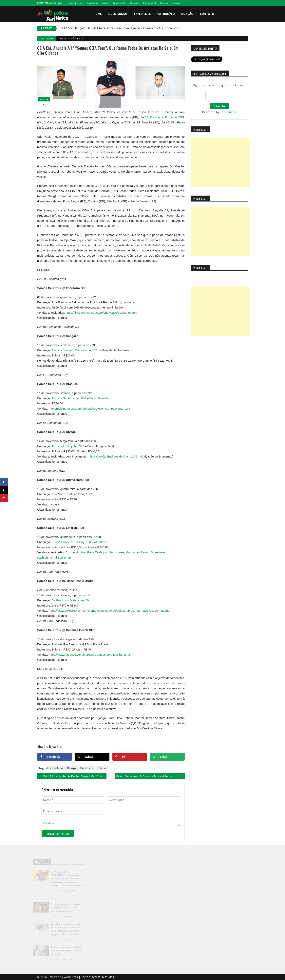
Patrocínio (166, 14)
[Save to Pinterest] (130, 757)
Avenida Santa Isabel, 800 (69, 398)
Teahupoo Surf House (110, 552)
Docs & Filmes (76, 3)
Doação (187, 14)
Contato (207, 14)
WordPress (71, 977)
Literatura (135, 3)
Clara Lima (57, 768)
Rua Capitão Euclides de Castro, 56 (113, 456)
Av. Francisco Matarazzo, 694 (71, 600)
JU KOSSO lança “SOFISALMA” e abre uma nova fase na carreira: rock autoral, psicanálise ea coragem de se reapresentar (149, 28)
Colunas (176, 3)
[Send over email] (167, 757)
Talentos (164, 3)
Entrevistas (92, 3)
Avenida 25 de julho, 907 (68, 446)
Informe (105, 3)
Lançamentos (120, 3)
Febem (102, 768)
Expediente (142, 14)
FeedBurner (228, 112)
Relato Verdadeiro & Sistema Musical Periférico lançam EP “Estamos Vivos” (150, 776)
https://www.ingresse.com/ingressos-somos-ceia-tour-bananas (90, 655)
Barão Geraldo (99, 398)
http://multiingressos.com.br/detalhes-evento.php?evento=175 (89, 408)
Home (98, 14)
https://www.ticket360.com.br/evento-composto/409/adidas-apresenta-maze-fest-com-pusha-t (110, 611)
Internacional (150, 3)
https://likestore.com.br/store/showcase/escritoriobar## (101, 313)
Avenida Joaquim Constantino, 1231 (76, 350)
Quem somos (118, 14)
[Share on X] (92, 757)
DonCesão (87, 768)
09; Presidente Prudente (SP (164, 117)
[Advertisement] (221, 162)
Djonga (72, 768)
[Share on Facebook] (55, 757)
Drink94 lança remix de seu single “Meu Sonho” (75, 776)
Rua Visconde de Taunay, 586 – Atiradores (80, 542)
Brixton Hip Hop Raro (80, 552)
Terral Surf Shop (60, 557)
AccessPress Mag (103, 977)
